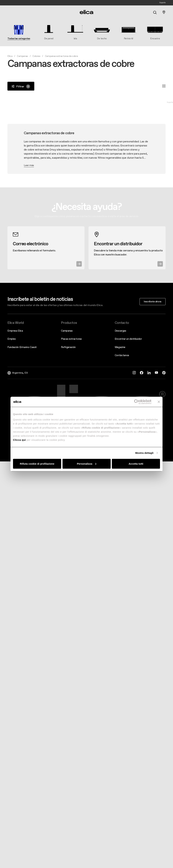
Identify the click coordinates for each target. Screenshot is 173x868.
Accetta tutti (136, 464)
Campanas (22, 56)
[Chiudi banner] (159, 402)
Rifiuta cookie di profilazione (37, 464)
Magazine (120, 347)
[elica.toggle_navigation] (9, 12)
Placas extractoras (71, 339)
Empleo (12, 339)
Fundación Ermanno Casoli (22, 347)
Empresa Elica (15, 331)
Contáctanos (122, 355)
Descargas (120, 331)
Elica (10, 56)
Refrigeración (68, 347)
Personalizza (87, 464)
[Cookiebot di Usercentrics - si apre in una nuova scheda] (137, 402)
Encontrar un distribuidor (128, 339)
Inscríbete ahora (153, 301)
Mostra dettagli (144, 453)
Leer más (29, 165)
